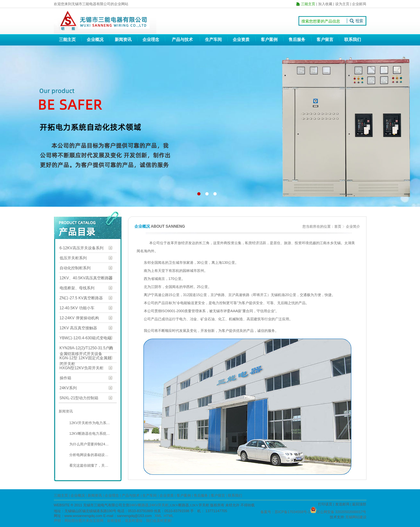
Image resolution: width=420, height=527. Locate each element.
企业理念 (151, 40)
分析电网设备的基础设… (88, 455)
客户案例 (269, 40)
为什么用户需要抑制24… (88, 444)
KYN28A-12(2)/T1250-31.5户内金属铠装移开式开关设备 (87, 348)
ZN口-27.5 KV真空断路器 (81, 298)
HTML (169, 516)
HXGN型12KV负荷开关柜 (82, 368)
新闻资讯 (123, 40)
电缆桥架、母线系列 (77, 288)
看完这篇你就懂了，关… (88, 465)
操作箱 (65, 378)
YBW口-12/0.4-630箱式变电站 (86, 338)
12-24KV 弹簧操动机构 (79, 318)
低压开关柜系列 (73, 258)
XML (158, 516)
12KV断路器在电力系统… (89, 433)
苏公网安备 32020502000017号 (342, 512)
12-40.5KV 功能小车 (77, 308)
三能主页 (67, 40)
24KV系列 (68, 388)
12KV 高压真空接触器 (78, 328)
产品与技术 (182, 40)
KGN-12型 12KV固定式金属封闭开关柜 (85, 358)
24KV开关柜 (159, 505)
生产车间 (213, 40)
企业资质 (241, 40)
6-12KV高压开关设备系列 (82, 248)
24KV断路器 (139, 505)
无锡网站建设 (356, 517)
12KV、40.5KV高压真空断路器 (86, 278)
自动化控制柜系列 (75, 268)
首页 (338, 226)
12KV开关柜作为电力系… (89, 423)
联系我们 (353, 40)
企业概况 (95, 40)
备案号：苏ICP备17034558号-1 (285, 512)
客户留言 (325, 40)
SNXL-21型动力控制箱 (79, 398)
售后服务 (297, 40)
